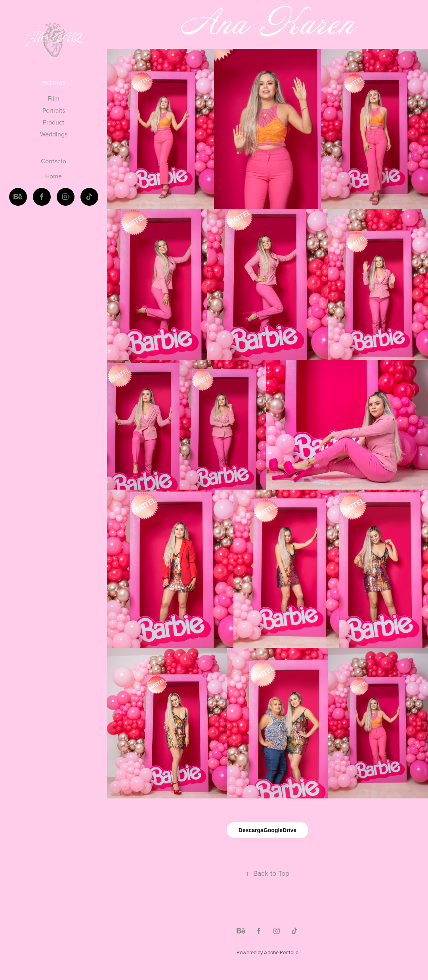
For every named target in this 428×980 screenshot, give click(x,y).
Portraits (54, 110)
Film (53, 98)
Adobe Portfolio (281, 952)
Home (53, 176)
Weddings (54, 134)
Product (53, 122)
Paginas (54, 83)
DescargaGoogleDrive (267, 830)
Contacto (53, 161)
